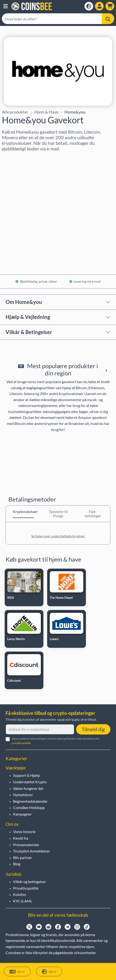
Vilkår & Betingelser (29, 332)
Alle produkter (15, 112)
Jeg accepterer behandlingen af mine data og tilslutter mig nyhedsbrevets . (56, 741)
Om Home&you (24, 302)
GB (49, 972)
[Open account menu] (99, 6)
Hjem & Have (46, 112)
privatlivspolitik (21, 743)
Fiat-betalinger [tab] (93, 514)
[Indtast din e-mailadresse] (40, 729)
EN (17, 972)
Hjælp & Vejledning (28, 317)
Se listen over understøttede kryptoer (58, 536)
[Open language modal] (89, 6)
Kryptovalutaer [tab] (23, 511)
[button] (5, 6)
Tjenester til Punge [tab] (58, 514)
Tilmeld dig (93, 729)
